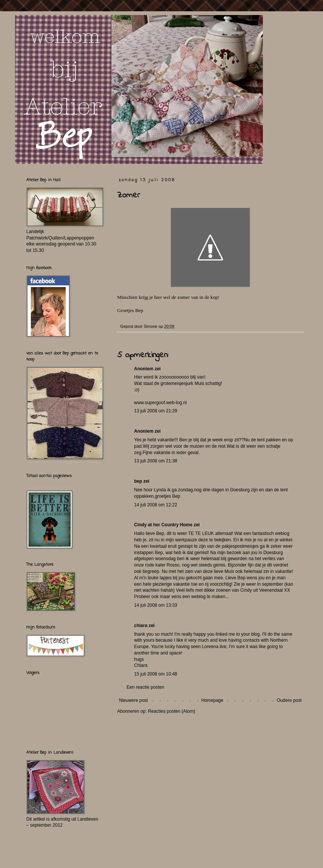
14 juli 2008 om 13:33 (156, 605)
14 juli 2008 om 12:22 (156, 505)
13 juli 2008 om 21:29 (156, 411)
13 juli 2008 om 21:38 (156, 461)
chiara (141, 626)
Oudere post (289, 700)
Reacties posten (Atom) (171, 711)
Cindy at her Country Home (163, 525)
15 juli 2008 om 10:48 (156, 674)
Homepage (212, 700)
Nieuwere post (134, 700)
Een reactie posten (145, 687)
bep (138, 481)
